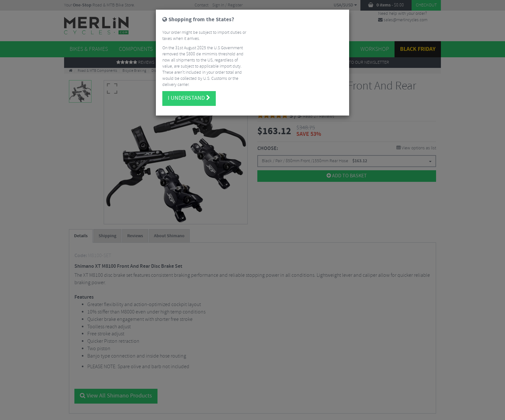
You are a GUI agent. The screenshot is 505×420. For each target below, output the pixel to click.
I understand (189, 95)
